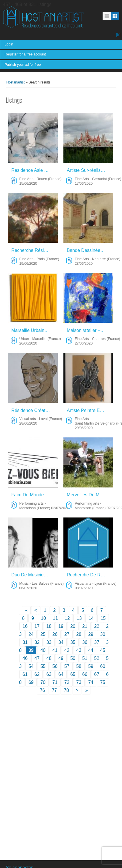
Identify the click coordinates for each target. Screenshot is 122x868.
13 (79, 618)
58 (79, 666)
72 (67, 682)
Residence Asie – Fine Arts (32, 170)
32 (37, 642)
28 (79, 634)
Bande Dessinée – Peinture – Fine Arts (88, 250)
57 (67, 666)
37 (97, 642)
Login (9, 44)
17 (37, 626)
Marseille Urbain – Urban (32, 330)
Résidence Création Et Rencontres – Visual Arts (32, 410)
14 (91, 618)
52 (97, 658)
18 (49, 626)
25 (43, 634)
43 (79, 650)
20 (73, 626)
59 (91, 666)
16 (25, 626)
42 (67, 650)
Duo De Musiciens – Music (32, 575)
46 (25, 658)
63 (49, 674)
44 (91, 650)
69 (31, 682)
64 (61, 674)
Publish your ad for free (23, 65)
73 (79, 682)
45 (103, 650)
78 (66, 690)
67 (97, 674)
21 (85, 626)
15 (103, 618)
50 (73, 658)
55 (43, 666)
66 (85, 674)
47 (37, 658)
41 (55, 650)
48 (49, 658)
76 (43, 690)
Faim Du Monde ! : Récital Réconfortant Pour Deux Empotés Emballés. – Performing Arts (32, 495)
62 (37, 674)
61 (25, 674)
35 (73, 642)
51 (85, 658)
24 (31, 634)
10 (43, 618)
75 (103, 682)
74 (91, 682)
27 (67, 634)
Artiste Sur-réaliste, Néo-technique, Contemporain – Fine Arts (88, 170)
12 (67, 618)
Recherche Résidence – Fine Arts (32, 250)
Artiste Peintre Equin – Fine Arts (88, 410)
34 (61, 642)
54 (31, 666)
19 (61, 626)
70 (43, 682)
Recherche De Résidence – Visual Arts (88, 575)
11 (55, 618)
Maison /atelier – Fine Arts (88, 330)
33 (49, 642)
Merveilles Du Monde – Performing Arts (88, 495)
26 (55, 634)
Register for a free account (25, 54)
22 (97, 626)
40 (43, 650)
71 (55, 682)
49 (61, 658)
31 (25, 642)
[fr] (118, 35)
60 (103, 666)
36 (85, 642)
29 (91, 634)
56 (55, 666)
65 (73, 674)
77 (54, 690)
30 (103, 634)
